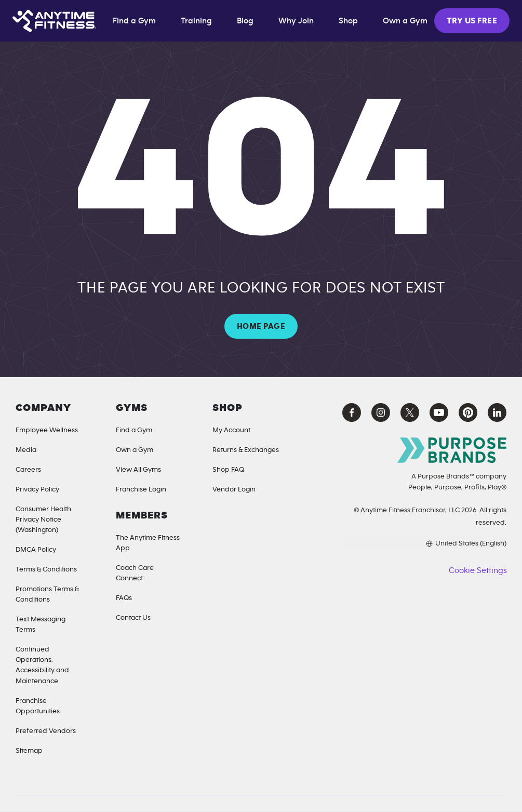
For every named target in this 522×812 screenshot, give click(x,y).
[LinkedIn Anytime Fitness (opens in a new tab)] (497, 412)
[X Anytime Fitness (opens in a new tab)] (410, 412)
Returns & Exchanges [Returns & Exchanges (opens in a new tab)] (246, 450)
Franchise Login (141, 489)
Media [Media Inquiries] (26, 450)
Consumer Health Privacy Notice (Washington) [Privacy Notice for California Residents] (43, 520)
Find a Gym (134, 21)
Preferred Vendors (46, 731)
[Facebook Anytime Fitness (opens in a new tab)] (352, 412)
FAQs (124, 598)
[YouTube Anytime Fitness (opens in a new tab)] (439, 412)
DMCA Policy (36, 550)
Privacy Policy (37, 489)
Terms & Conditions (46, 569)
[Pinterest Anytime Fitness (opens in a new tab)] (468, 412)
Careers (28, 470)
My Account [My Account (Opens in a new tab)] (231, 430)
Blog (245, 21)
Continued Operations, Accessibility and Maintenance (42, 665)
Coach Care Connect (135, 573)
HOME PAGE (261, 326)
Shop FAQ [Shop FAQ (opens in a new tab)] (228, 470)
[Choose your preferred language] (424, 543)
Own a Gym (135, 450)
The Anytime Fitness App (148, 543)
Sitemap (29, 751)
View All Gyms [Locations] (138, 470)
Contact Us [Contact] (133, 618)
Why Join (296, 21)
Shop (348, 21)
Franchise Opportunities (38, 706)
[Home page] (54, 21)
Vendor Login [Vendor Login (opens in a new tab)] (234, 489)
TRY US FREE (472, 21)
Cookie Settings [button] (478, 570)
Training (196, 21)
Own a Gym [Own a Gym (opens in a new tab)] (405, 21)
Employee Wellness (47, 430)
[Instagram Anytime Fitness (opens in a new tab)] (381, 412)
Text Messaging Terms (41, 624)
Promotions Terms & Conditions (47, 594)
